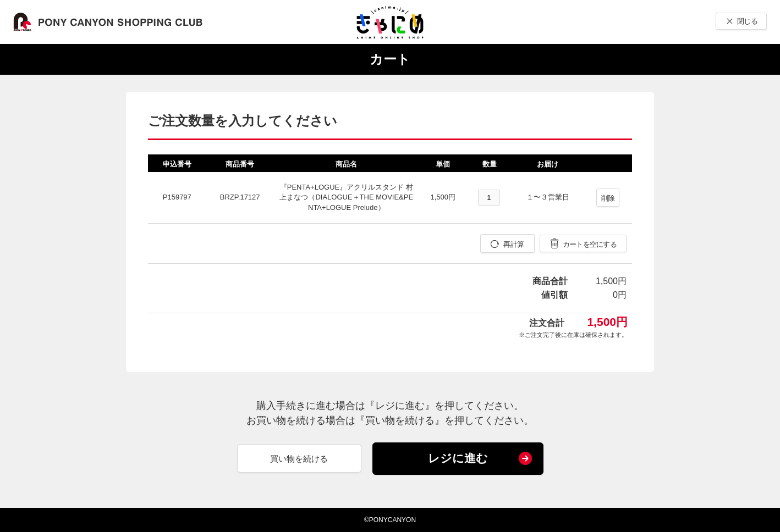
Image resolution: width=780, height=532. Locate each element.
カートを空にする (590, 244)
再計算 (513, 244)
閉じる (747, 21)
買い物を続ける (299, 459)
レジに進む (458, 458)
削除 (608, 198)
